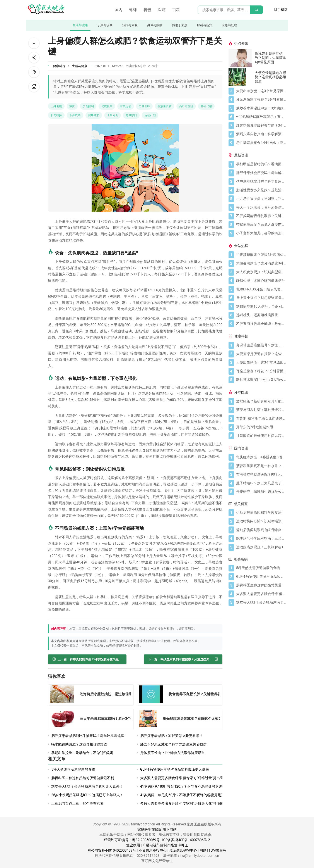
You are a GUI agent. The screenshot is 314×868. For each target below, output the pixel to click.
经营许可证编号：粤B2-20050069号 (132, 840)
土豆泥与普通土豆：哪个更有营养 (77, 803)
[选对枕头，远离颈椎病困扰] (261, 315)
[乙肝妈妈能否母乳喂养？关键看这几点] (261, 216)
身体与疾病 (155, 25)
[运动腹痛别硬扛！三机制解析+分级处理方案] (261, 547)
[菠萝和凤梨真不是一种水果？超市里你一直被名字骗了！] (261, 466)
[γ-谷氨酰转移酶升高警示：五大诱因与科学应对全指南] (261, 117)
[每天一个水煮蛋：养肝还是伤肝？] (261, 207)
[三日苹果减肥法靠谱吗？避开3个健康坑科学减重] (63, 719)
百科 (176, 10)
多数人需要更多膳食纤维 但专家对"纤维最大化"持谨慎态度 (185, 803)
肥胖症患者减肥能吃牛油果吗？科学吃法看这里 (88, 736)
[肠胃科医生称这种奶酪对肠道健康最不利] (261, 585)
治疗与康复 (130, 25)
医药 (162, 10)
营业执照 (133, 845)
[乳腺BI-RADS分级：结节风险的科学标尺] (261, 289)
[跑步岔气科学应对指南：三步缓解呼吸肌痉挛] (261, 538)
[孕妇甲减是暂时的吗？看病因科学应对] (261, 164)
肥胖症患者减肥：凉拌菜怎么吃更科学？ (172, 736)
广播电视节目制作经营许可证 (165, 845)
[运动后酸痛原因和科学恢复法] (261, 513)
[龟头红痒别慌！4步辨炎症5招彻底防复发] (261, 457)
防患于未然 (180, 25)
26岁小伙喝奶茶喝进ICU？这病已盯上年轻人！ (87, 795)
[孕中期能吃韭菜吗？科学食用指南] (261, 181)
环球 (133, 10)
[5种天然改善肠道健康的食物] (261, 568)
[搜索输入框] (230, 10)
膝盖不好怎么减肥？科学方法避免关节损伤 (173, 744)
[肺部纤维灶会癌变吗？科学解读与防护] (261, 173)
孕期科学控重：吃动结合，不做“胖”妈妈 (82, 753)
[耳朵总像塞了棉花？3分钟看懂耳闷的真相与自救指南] (261, 100)
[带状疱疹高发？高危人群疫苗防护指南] (261, 225)
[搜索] (256, 10)
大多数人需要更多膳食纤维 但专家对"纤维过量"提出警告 (184, 778)
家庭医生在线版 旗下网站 (157, 829)
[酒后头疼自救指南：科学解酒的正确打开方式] (261, 134)
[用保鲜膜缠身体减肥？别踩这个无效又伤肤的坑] (149, 719)
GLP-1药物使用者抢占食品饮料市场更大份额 (175, 769)
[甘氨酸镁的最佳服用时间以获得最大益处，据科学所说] (261, 436)
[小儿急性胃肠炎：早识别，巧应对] (261, 199)
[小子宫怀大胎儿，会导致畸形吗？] (261, 233)
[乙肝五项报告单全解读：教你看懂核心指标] (261, 324)
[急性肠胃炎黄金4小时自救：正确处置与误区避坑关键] (261, 143)
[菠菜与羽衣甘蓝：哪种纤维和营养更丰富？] (261, 410)
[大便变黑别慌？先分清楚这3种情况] (261, 263)
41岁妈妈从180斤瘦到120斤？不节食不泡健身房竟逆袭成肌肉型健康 (193, 786)
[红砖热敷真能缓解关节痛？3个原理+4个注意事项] (261, 126)
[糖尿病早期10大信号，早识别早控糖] (261, 307)
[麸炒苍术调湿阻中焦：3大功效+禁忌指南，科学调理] (261, 108)
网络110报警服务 (213, 850)
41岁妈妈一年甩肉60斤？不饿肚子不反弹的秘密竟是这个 (184, 795)
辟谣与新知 (205, 25)
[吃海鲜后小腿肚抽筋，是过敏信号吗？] (63, 695)
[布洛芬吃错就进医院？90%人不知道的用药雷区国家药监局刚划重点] (261, 475)
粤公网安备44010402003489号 (112, 850)
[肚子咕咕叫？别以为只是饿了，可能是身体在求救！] (261, 483)
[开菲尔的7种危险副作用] (261, 427)
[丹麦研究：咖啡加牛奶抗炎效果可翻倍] (261, 492)
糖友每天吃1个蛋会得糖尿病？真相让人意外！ (87, 786)
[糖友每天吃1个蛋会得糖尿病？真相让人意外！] (261, 602)
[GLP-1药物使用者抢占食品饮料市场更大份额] (261, 577)
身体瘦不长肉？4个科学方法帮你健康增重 (173, 753)
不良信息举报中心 (153, 850)
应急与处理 (229, 25)
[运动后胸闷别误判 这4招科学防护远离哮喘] (261, 530)
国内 (119, 10)
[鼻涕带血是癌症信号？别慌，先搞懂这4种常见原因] (242, 58)
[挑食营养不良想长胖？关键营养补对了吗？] (152, 695)
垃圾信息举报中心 (183, 850)
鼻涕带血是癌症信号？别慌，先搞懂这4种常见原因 (270, 58)
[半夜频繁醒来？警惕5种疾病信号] (261, 255)
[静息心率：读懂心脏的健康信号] (261, 281)
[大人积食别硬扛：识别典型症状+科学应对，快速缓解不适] (261, 272)
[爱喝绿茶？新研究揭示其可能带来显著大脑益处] (261, 401)
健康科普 (59, 66)
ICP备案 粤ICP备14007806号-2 (186, 840)
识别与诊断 (105, 25)
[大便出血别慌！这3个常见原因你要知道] (261, 91)
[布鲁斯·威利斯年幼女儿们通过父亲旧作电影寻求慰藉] (261, 419)
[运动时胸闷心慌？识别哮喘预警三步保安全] (261, 521)
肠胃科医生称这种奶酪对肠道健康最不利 (83, 778)
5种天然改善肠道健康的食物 (73, 769)
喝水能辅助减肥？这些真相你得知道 (79, 744)
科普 (147, 10)
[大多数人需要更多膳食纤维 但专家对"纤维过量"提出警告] (261, 594)
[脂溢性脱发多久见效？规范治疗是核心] (261, 190)
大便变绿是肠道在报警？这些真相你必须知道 (270, 77)
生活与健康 (80, 25)
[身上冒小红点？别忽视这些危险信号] (261, 298)
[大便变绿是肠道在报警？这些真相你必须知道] (242, 77)
